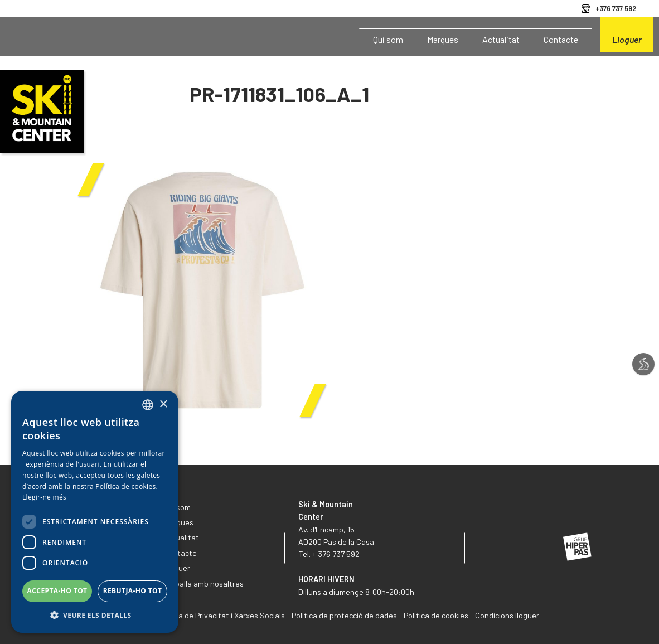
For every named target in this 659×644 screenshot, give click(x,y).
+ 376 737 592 (336, 554)
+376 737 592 (616, 8)
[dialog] (95, 512)
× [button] (163, 405)
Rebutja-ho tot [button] (133, 591)
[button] (95, 616)
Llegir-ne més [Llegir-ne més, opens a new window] (44, 497)
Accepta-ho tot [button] (57, 591)
